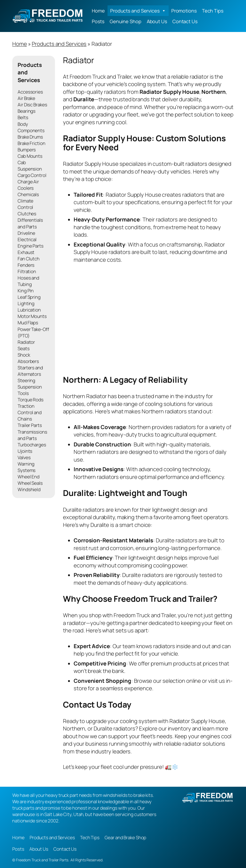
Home (98, 11)
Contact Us (185, 21)
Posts (98, 21)
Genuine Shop (126, 21)
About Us (157, 21)
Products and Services (138, 11)
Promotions (184, 11)
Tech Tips (213, 11)
